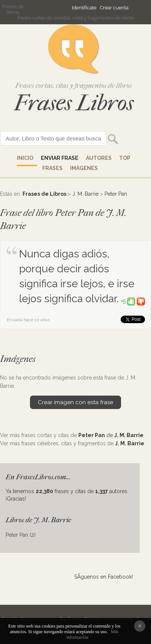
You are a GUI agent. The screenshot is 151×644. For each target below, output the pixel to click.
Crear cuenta (114, 8)
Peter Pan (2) (21, 535)
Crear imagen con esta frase (75, 402)
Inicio (25, 158)
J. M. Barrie (85, 194)
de (111, 435)
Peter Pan (116, 194)
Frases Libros (74, 103)
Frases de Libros (44, 194)
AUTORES (99, 158)
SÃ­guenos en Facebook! (104, 577)
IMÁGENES (84, 168)
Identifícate (84, 8)
